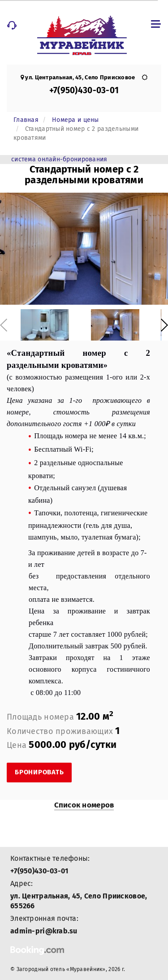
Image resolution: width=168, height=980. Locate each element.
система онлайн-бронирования (59, 159)
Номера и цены (75, 120)
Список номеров (84, 805)
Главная (26, 120)
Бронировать (39, 772)
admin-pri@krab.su (44, 931)
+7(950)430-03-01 (84, 90)
